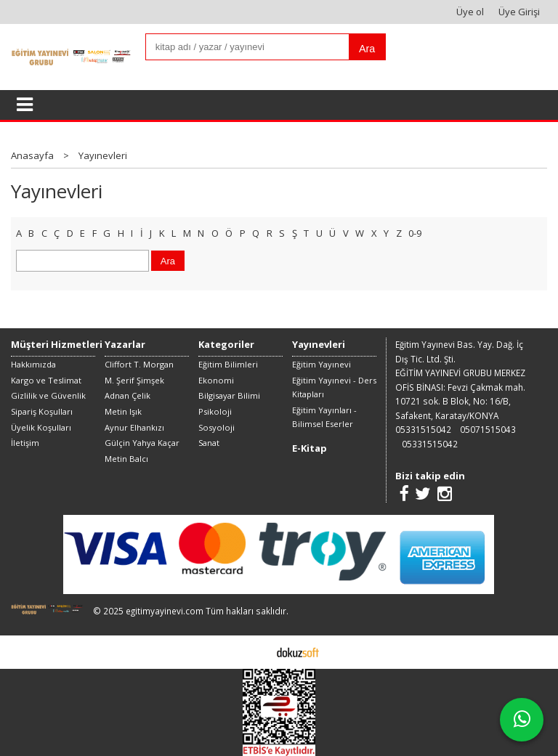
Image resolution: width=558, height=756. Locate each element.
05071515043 (488, 429)
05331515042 (423, 429)
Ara (367, 49)
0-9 (415, 233)
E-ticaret (256, 651)
